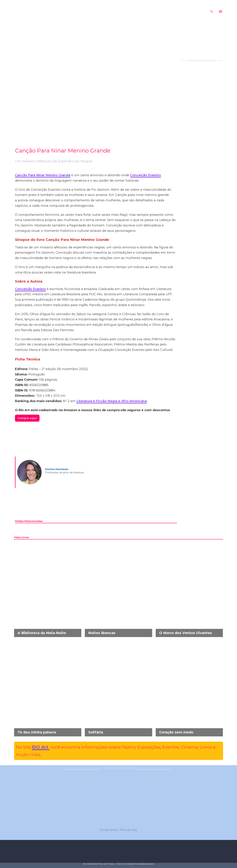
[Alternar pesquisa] (212, 12)
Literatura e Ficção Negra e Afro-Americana (112, 401)
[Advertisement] (202, 114)
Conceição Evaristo (145, 175)
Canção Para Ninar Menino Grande (43, 175)
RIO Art (41, 747)
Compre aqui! (27, 418)
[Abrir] (220, 12)
